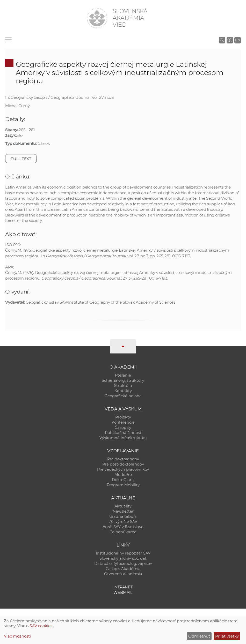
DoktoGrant (123, 480)
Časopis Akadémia (123, 569)
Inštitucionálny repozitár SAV (123, 553)
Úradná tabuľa (123, 516)
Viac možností (17, 636)
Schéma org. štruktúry (123, 380)
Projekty (123, 417)
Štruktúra (123, 386)
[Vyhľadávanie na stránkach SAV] (222, 40)
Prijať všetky (227, 636)
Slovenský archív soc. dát (123, 558)
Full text (21, 159)
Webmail (123, 593)
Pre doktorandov (123, 459)
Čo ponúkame (123, 532)
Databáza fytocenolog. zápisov (123, 564)
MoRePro (123, 475)
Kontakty (123, 391)
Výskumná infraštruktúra (123, 438)
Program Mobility (123, 485)
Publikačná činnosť (123, 433)
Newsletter (123, 511)
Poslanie (123, 375)
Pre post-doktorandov (123, 464)
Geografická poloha (123, 396)
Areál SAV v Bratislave (123, 527)
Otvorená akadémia (123, 574)
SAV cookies (41, 626)
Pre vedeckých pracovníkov (123, 469)
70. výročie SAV (123, 522)
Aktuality (123, 506)
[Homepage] (97, 18)
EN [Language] (238, 40)
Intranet (123, 587)
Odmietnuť (199, 636)
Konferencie (123, 422)
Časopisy (123, 428)
